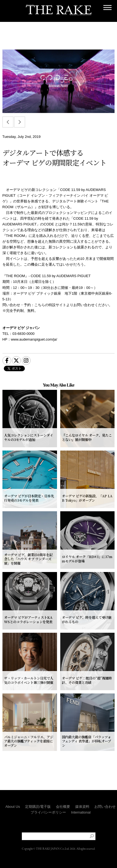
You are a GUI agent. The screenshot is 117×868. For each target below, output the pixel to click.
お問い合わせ (105, 807)
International (81, 812)
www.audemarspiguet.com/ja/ (34, 339)
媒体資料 (82, 807)
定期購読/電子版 (38, 807)
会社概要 (63, 807)
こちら (40, 305)
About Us (13, 807)
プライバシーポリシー (48, 812)
